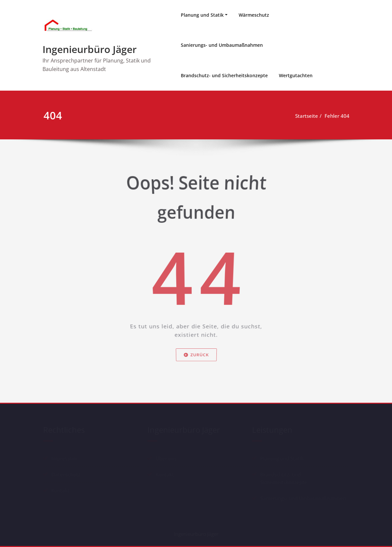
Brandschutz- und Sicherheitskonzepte (224, 75)
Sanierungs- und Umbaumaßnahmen (222, 45)
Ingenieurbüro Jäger (90, 49)
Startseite (309, 116)
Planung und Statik (202, 15)
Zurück (196, 361)
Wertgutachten (296, 75)
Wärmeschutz (254, 15)
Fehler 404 (339, 116)
